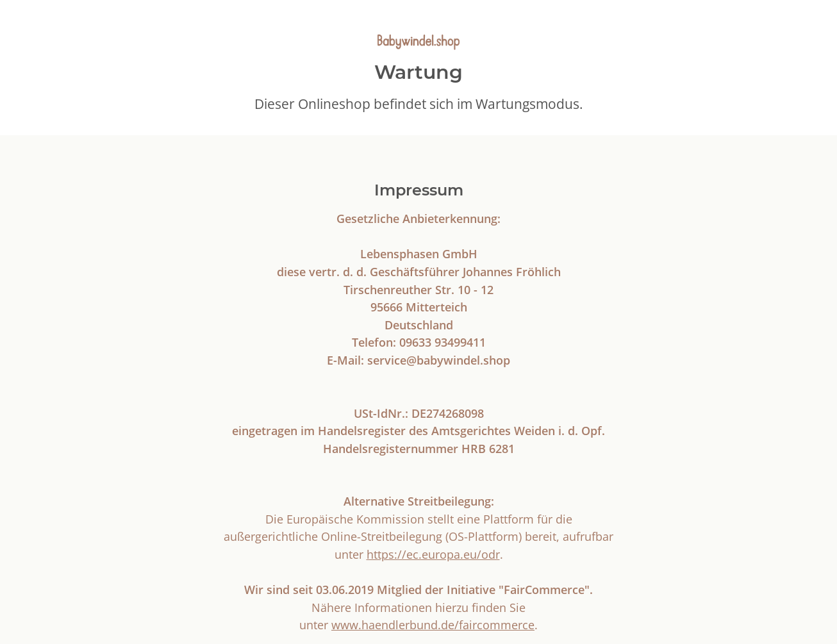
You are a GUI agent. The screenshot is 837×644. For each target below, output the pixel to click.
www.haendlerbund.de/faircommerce (433, 624)
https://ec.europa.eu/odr (433, 554)
